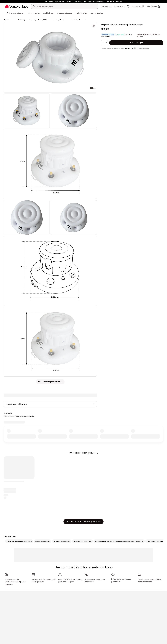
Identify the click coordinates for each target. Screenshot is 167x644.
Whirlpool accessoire (80, 20)
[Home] (4, 20)
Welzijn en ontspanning (51, 20)
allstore (127, 48)
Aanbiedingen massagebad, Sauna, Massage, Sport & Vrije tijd (119, 541)
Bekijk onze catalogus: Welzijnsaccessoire (19, 416)
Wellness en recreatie (13, 20)
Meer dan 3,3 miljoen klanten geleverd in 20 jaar (70, 581)
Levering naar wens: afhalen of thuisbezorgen (150, 581)
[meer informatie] (142, 37)
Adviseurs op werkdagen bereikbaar (95, 581)
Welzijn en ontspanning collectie (32, 20)
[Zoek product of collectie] (34, 6)
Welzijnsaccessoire (66, 20)
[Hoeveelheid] (104, 43)
